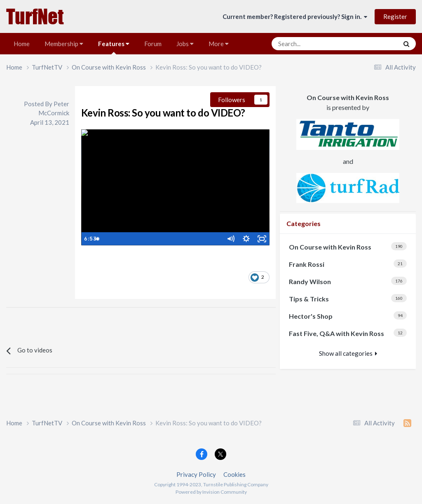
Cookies (234, 474)
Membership (64, 44)
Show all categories (348, 353)
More (219, 44)
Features (114, 47)
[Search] (314, 44)
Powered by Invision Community (211, 492)
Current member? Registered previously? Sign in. (295, 16)
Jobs (185, 44)
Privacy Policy (196, 474)
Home (22, 44)
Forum (153, 44)
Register (395, 16)
